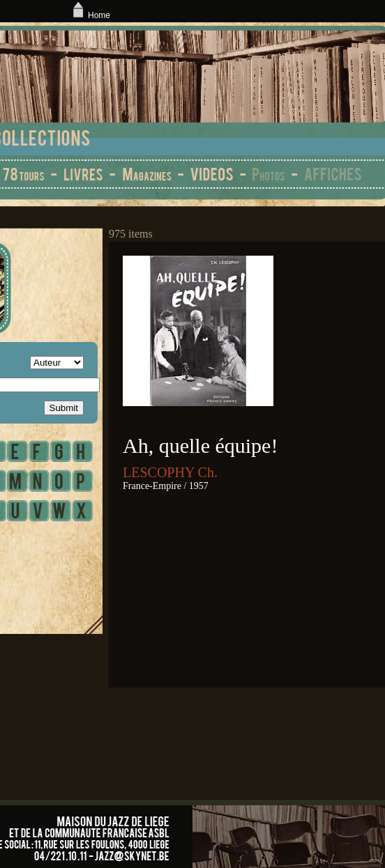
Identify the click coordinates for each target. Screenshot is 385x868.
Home (90, 15)
